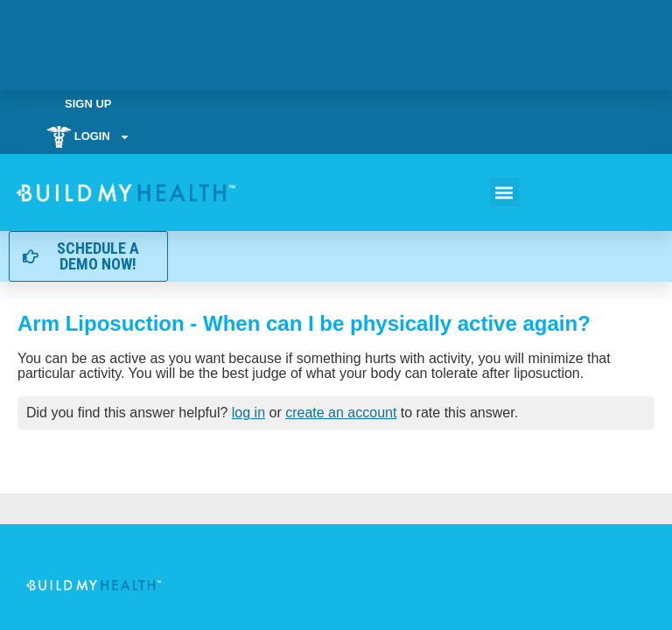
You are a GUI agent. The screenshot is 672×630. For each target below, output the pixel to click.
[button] (504, 192)
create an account (341, 413)
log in (248, 413)
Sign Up (88, 104)
